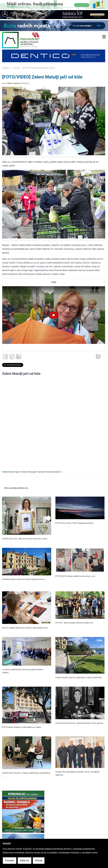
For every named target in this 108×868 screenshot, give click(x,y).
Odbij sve (25, 860)
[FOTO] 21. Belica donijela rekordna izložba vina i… (75, 623)
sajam (18, 472)
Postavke (10, 860)
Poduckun (6, 68)
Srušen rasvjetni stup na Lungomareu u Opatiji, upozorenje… (79, 677)
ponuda (42, 472)
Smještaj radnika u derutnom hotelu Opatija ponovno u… (24, 579)
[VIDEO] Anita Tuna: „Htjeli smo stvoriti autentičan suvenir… (25, 539)
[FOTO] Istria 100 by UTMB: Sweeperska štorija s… (75, 523)
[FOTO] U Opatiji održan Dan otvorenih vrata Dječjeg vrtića (25, 628)
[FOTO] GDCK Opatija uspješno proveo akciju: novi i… (76, 576)
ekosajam (33, 472)
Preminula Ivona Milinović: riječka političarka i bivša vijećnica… (80, 723)
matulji (24, 472)
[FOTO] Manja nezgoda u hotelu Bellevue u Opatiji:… (22, 727)
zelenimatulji (8, 472)
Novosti (17, 68)
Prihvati (39, 860)
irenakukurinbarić (53, 472)
